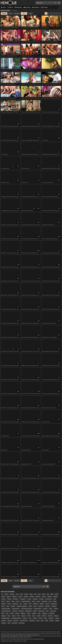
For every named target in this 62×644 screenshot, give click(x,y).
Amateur (12, 594)
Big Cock (15, 597)
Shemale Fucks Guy (16, 618)
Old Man (34, 614)
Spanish (35, 618)
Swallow (4, 621)
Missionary (53, 611)
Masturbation (28, 611)
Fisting (55, 601)
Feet (50, 601)
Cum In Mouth (48, 599)
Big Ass (9, 597)
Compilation (23, 599)
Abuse (25, 641)
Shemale (56, 616)
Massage (21, 611)
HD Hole (9, 3)
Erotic (38, 601)
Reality (39, 616)
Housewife (41, 606)
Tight (38, 621)
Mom (7, 614)
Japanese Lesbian (6, 609)
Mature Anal (42, 611)
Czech (3, 601)
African (6, 594)
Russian (44, 616)
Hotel (35, 606)
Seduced (50, 616)
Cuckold (41, 599)
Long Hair (15, 611)
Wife (9, 623)
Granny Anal (54, 604)
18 (2, 594)
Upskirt (52, 621)
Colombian (15, 599)
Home (3, 7)
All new (10, 7)
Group (3, 606)
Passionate (52, 614)
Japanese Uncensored (27, 609)
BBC (48, 594)
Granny (47, 604)
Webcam (4, 623)
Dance (8, 601)
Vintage (57, 621)
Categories (36, 7)
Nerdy (29, 614)
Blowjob (32, 597)
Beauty (3, 597)
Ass (35, 594)
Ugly (42, 621)
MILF (47, 611)
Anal (17, 594)
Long (30, 14)
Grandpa (42, 604)
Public (29, 616)
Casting (44, 597)
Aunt (39, 594)
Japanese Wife (38, 609)
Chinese (3, 599)
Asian (31, 594)
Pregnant (23, 616)
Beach (57, 594)
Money (12, 614)
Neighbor (23, 614)
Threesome (32, 621)
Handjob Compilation (22, 606)
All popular (18, 7)
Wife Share (15, 623)
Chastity (49, 597)
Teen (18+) (16, 621)
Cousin (29, 599)
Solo (30, 618)
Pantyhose (45, 614)
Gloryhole (35, 604)
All (24, 14)
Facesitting (44, 601)
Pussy (34, 616)
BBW (52, 594)
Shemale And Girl (6, 618)
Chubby (9, 599)
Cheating (55, 597)
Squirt (45, 618)
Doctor (18, 601)
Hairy (8, 606)
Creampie (35, 599)
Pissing (14, 616)
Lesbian (56, 609)
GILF (30, 604)
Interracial (47, 606)
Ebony (34, 601)
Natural (17, 614)
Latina (51, 609)
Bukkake (38, 597)
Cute (55, 599)
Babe (44, 594)
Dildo (13, 601)
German (25, 604)
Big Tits (20, 597)
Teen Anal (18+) (24, 621)
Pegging (4, 616)
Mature (35, 611)
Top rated (27, 7)
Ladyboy (45, 609)
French (9, 604)
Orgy (39, 614)
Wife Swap (22, 623)
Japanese (54, 606)
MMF (3, 614)
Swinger (9, 621)
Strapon (57, 618)
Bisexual (26, 597)
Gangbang (15, 604)
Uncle (47, 621)
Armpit (26, 594)
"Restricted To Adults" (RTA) (17, 639)
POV (18, 616)
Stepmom (51, 618)
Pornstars (44, 7)
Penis (9, 616)
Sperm (40, 618)
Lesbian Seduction (6, 611)
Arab (21, 594)
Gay (21, 604)
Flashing (4, 604)
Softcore (25, 618)
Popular (4, 14)
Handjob (13, 606)
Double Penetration (26, 601)
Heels (30, 606)
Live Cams (53, 7)
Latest (10, 14)
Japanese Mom (16, 609)
